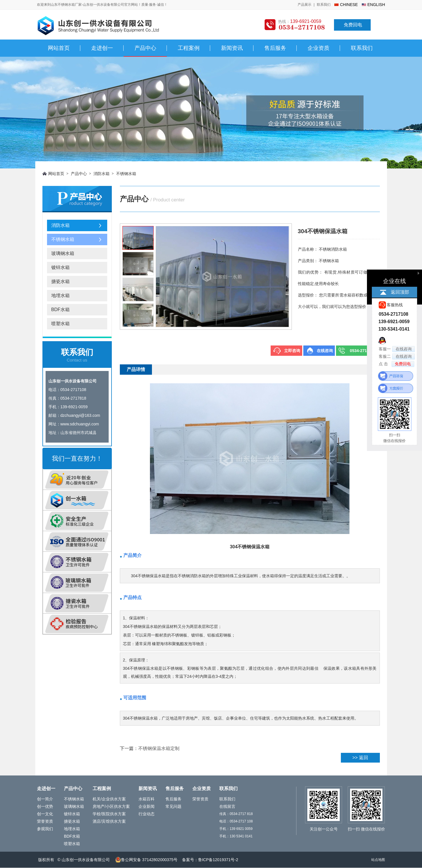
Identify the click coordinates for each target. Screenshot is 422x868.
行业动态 (146, 814)
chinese (349, 5)
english (376, 5)
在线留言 (227, 806)
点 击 (396, 364)
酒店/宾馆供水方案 (109, 821)
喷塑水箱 (60, 324)
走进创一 (102, 48)
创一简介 (45, 799)
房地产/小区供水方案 (111, 806)
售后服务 (275, 48)
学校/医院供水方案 (109, 814)
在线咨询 (325, 351)
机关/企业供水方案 (109, 799)
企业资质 (319, 48)
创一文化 (45, 814)
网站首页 (59, 48)
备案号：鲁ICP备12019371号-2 (210, 860)
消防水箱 (101, 174)
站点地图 (378, 860)
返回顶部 (400, 292)
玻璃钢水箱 (63, 253)
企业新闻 (146, 806)
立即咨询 (292, 351)
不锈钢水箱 (126, 174)
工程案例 (189, 48)
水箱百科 (146, 799)
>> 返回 (360, 758)
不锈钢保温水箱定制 (159, 748)
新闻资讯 (232, 48)
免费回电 (353, 25)
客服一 (397, 349)
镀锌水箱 (60, 267)
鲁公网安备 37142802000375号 (146, 860)
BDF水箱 (60, 310)
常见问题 (173, 806)
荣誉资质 (45, 821)
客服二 (397, 357)
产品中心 (145, 48)
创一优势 (45, 806)
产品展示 (304, 5)
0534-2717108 (363, 351)
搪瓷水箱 (60, 281)
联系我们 (324, 5)
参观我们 (45, 829)
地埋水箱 (60, 295)
